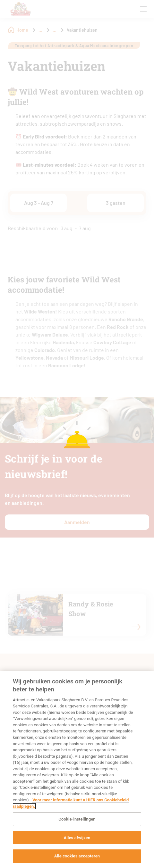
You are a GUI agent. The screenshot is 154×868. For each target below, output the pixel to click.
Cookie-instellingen (77, 819)
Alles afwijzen (77, 838)
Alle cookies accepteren (77, 856)
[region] (77, 770)
